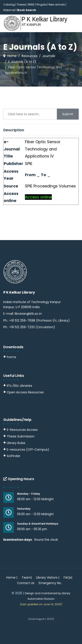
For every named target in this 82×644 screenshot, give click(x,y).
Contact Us (26, 583)
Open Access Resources (25, 392)
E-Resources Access (22, 430)
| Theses (21, 5)
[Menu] (76, 41)
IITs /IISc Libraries (19, 386)
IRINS (32, 5)
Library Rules (14, 443)
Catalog (9, 5)
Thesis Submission (21, 436)
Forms (10, 357)
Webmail (9, 10)
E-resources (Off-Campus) (28, 450)
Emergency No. (50, 583)
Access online (38, 197)
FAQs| (68, 577)
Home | (12, 577)
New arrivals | (58, 5)
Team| (27, 577)
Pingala (42, 5)
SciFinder (12, 456)
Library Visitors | (48, 577)
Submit (68, 114)
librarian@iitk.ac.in (28, 314)
